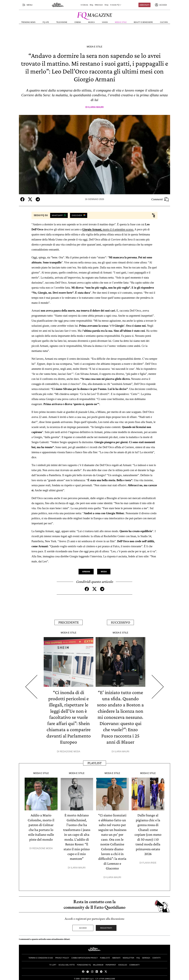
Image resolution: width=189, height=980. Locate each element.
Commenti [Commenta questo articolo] (160, 199)
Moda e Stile (121, 22)
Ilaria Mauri (96, 107)
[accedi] (161, 5)
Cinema (78, 22)
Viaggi (105, 22)
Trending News (28, 22)
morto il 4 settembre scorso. (108, 229)
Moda (104, 572)
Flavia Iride (149, 862)
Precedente (69, 622)
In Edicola (84, 5)
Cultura (164, 22)
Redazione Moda (70, 751)
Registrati (106, 927)
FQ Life (46, 22)
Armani (86, 572)
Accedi (83, 927)
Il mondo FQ (116, 5)
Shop (106, 5)
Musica (91, 22)
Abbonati (145, 5)
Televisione (62, 22)
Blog (91, 5)
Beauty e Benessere (143, 22)
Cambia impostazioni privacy (85, 956)
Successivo (120, 622)
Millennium (99, 5)
